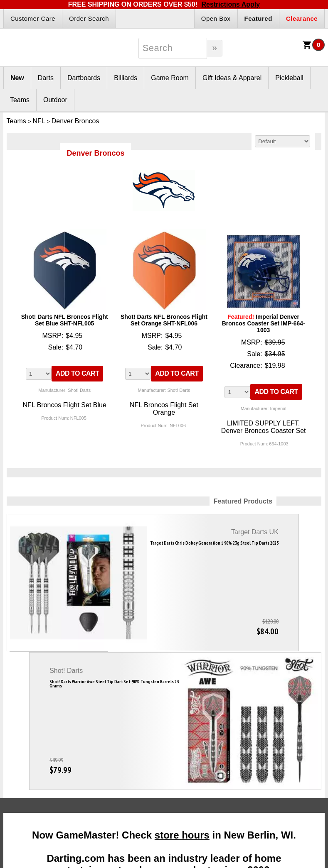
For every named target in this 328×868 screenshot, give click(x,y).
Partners (159, 725)
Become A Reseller (164, 741)
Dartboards (84, 78)
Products (96, 725)
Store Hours (219, 791)
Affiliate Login (157, 771)
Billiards (126, 78)
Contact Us (218, 781)
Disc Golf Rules (288, 741)
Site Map (215, 771)
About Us (216, 741)
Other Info (291, 725)
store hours (182, 608)
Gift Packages (93, 741)
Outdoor (55, 100)
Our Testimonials (225, 751)
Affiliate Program (161, 761)
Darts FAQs (26, 741)
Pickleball (289, 78)
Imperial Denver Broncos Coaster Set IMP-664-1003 (264, 323)
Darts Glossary (30, 761)
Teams (20, 100)
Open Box (216, 18)
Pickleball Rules (288, 751)
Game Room (170, 78)
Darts (46, 78)
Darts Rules (26, 751)
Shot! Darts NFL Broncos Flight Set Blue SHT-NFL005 (65, 320)
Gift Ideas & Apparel (232, 78)
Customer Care (33, 18)
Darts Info (33, 725)
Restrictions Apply (231, 4)
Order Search (89, 18)
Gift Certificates (95, 751)
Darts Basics (27, 771)
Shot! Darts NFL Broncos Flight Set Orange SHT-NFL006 (164, 320)
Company (225, 725)
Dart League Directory (27, 786)
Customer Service (227, 761)
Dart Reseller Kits (162, 751)
